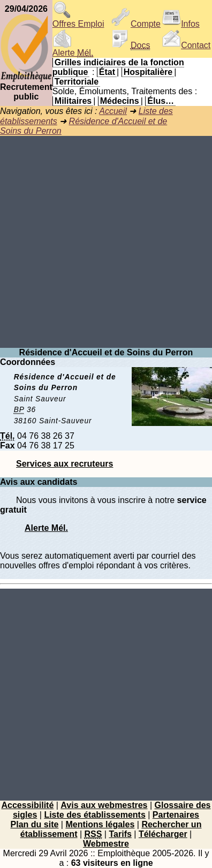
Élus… (161, 101)
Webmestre (106, 844)
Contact (186, 45)
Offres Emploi (78, 20)
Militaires (73, 101)
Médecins (120, 101)
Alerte (73, 49)
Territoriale (77, 82)
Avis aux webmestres (104, 805)
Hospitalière (148, 72)
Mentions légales (100, 824)
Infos (181, 24)
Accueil (113, 111)
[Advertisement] (106, 242)
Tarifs (120, 834)
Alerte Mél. (46, 528)
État (107, 72)
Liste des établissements (94, 815)
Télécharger (163, 834)
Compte (136, 24)
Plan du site (35, 824)
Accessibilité (27, 805)
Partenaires (176, 815)
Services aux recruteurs (65, 464)
